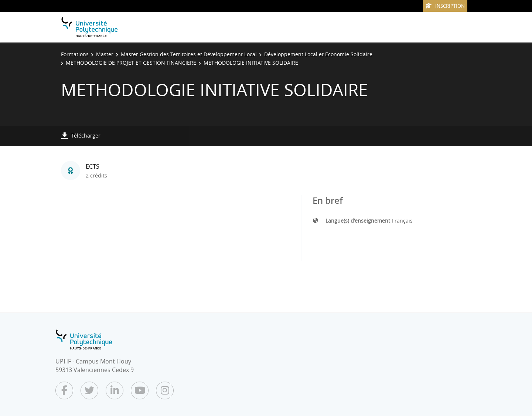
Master (105, 54)
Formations (75, 54)
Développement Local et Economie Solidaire (318, 54)
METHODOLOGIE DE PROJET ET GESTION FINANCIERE (131, 63)
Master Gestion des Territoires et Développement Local (189, 54)
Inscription (445, 6)
